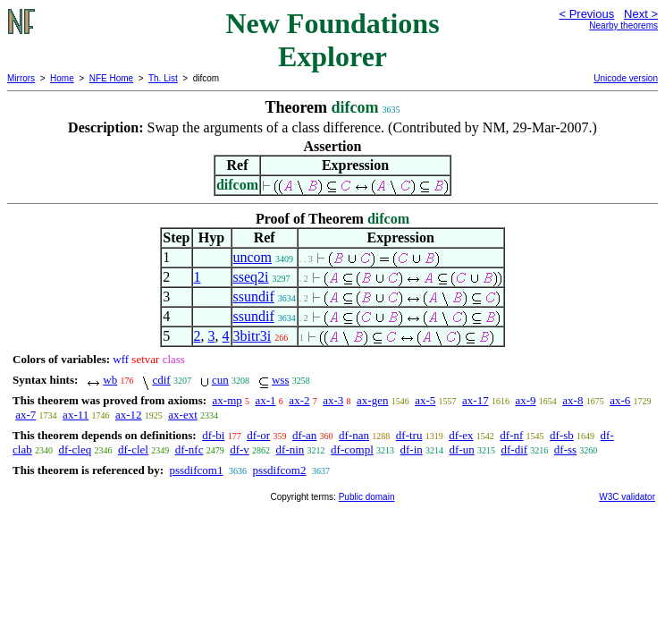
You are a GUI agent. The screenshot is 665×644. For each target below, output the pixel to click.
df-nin (290, 449)
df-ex (461, 435)
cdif (161, 380)
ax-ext (182, 415)
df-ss (565, 449)
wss (281, 380)
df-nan (354, 435)
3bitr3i (253, 336)
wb (110, 380)
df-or (258, 435)
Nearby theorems (623, 25)
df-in (412, 449)
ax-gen (372, 400)
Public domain (367, 497)
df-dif (514, 449)
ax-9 (525, 400)
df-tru (409, 435)
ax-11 (76, 415)
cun (220, 380)
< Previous (586, 14)
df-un (462, 449)
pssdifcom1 (196, 470)
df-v (240, 449)
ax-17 (476, 400)
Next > (641, 14)
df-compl (352, 449)
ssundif (254, 297)
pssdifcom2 (279, 470)
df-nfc (189, 449)
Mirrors (21, 78)
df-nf (511, 435)
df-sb (562, 435)
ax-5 (425, 400)
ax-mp (227, 400)
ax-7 (25, 415)
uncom (253, 257)
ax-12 (129, 415)
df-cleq (75, 449)
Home (62, 78)
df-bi (213, 435)
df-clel (133, 449)
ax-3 (333, 400)
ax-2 (299, 400)
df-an (304, 435)
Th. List (163, 78)
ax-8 (572, 400)
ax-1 (266, 400)
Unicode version (626, 78)
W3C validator (627, 497)
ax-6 (620, 400)
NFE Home (111, 78)
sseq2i (251, 277)
